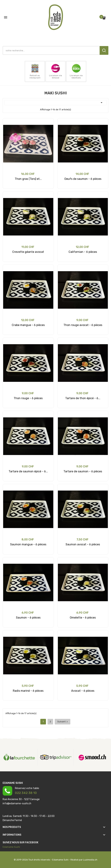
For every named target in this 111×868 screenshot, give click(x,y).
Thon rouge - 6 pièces (28, 398)
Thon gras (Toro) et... (28, 179)
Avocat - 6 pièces (83, 691)
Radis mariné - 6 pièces (28, 691)
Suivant (63, 722)
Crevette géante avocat (28, 252)
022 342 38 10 (26, 793)
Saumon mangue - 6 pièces (28, 544)
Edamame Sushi (11, 847)
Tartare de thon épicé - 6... (83, 398)
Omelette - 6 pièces (83, 618)
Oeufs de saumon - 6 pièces (83, 179)
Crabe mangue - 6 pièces (28, 325)
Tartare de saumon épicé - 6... (28, 471)
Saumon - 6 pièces (28, 618)
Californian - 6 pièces (83, 252)
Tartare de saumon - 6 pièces (83, 471)
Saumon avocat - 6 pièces (83, 544)
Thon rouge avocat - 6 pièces (83, 325)
